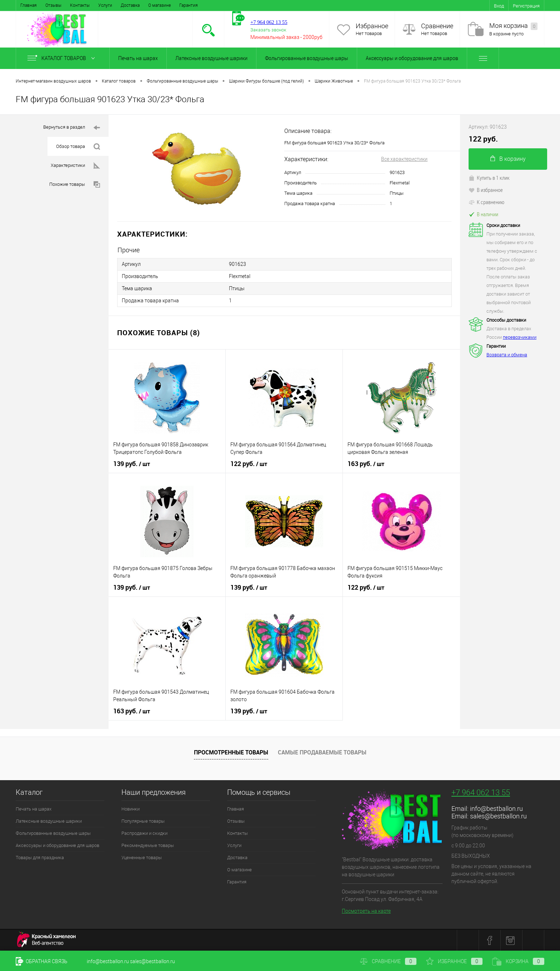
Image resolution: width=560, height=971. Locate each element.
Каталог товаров (63, 58)
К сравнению (486, 202)
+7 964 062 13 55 (481, 792)
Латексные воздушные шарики (211, 58)
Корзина (518, 961)
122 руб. (249, 464)
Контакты (80, 5)
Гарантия (189, 5)
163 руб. (366, 464)
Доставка (130, 5)
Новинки (131, 809)
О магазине (159, 5)
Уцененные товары (142, 858)
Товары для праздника (40, 858)
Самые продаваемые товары (322, 752)
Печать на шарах (138, 58)
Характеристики (75, 166)
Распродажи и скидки (144, 833)
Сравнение (437, 26)
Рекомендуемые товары (148, 845)
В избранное (486, 190)
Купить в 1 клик (489, 178)
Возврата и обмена (507, 355)
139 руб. (132, 464)
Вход (499, 6)
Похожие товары (75, 185)
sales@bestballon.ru (498, 816)
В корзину (508, 159)
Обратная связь (42, 961)
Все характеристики (404, 159)
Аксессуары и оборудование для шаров (412, 58)
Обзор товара (78, 147)
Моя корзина (513, 26)
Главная (29, 5)
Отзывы (53, 5)
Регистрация (526, 6)
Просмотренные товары (231, 752)
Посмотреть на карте (366, 911)
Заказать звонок (268, 30)
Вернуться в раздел (72, 128)
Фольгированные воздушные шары (307, 58)
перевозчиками (520, 337)
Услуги (105, 5)
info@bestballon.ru (496, 809)
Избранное (372, 26)
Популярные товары (143, 821)
